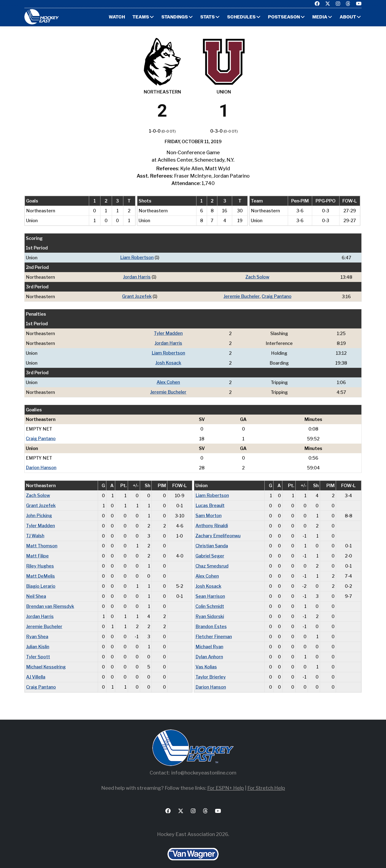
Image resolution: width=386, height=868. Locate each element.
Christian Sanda (212, 542)
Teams (141, 17)
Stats (208, 17)
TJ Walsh (35, 532)
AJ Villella (36, 670)
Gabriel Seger (210, 552)
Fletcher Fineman (214, 630)
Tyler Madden (168, 333)
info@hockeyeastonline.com (204, 765)
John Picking (39, 512)
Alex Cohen (168, 380)
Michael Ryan (209, 640)
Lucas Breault (210, 503)
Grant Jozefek (137, 296)
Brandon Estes (211, 621)
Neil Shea (36, 591)
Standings (175, 17)
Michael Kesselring (46, 660)
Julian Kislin (38, 640)
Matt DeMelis (40, 571)
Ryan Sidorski (210, 611)
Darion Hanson (41, 465)
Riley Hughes (40, 562)
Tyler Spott (38, 650)
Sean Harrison (210, 591)
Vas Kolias (206, 660)
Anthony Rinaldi (212, 522)
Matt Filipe (37, 552)
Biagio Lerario (41, 581)
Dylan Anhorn (209, 650)
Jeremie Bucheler (242, 296)
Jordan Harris (137, 277)
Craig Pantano (277, 296)
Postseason (284, 17)
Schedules (241, 17)
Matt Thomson (42, 542)
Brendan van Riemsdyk (50, 601)
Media (320, 17)
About (348, 17)
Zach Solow (257, 277)
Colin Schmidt (210, 601)
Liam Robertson (137, 257)
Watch (117, 17)
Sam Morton (209, 512)
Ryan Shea (37, 630)
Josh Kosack (168, 361)
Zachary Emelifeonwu (218, 532)
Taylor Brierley (211, 670)
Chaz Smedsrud (212, 562)
